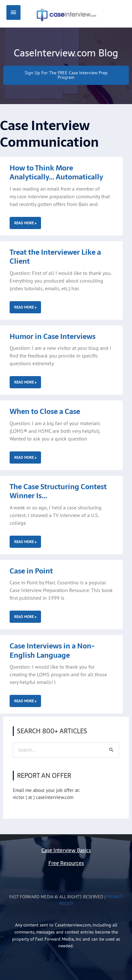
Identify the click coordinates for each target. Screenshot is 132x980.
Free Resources (66, 863)
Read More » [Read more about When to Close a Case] (25, 457)
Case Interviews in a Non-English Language (52, 651)
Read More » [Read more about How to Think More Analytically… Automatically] (25, 223)
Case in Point (31, 571)
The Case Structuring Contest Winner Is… (58, 491)
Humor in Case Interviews (53, 336)
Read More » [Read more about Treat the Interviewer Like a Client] (25, 307)
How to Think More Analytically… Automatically (56, 173)
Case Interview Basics (66, 850)
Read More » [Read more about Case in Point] (25, 617)
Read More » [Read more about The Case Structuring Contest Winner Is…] (25, 542)
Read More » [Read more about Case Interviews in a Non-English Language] (25, 701)
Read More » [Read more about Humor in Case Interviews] (25, 382)
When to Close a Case (45, 411)
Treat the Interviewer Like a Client (55, 257)
